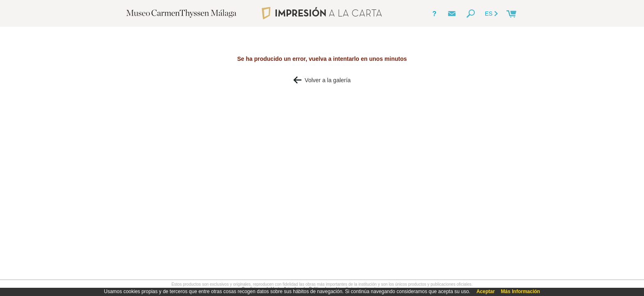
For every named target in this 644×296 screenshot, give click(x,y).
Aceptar (486, 291)
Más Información (521, 291)
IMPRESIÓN (322, 13)
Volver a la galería (322, 80)
